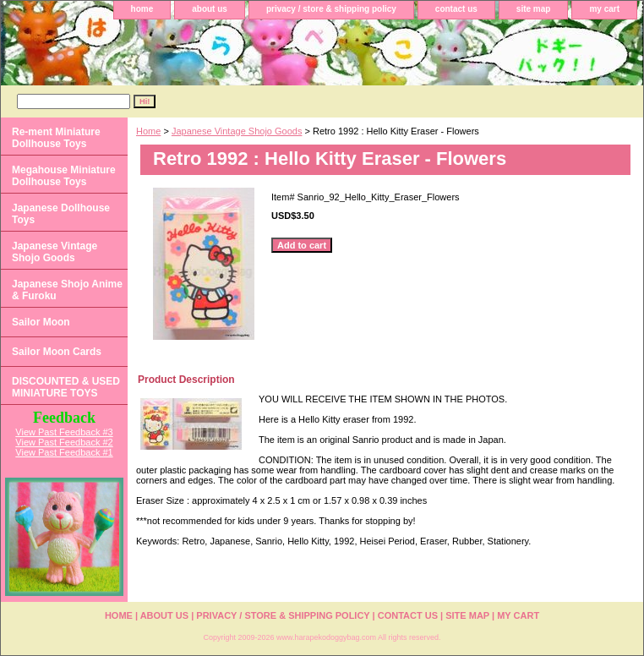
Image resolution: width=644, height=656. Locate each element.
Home (148, 131)
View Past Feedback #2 (64, 442)
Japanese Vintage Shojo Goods (237, 131)
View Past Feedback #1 (64, 452)
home (142, 9)
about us (210, 9)
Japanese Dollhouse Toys (61, 214)
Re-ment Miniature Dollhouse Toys (56, 138)
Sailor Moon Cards (57, 352)
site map (534, 9)
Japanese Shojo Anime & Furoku (67, 290)
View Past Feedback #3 (64, 432)
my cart (604, 9)
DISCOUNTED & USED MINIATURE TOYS (66, 387)
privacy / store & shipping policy (331, 9)
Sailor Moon (41, 322)
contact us (456, 9)
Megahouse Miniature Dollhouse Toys (64, 176)
